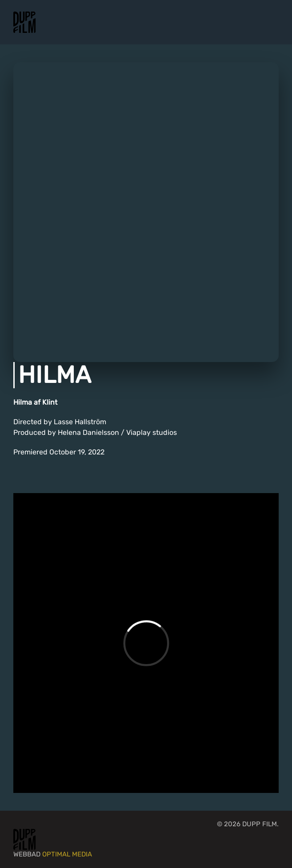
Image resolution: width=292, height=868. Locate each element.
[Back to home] (24, 22)
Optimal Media (67, 854)
